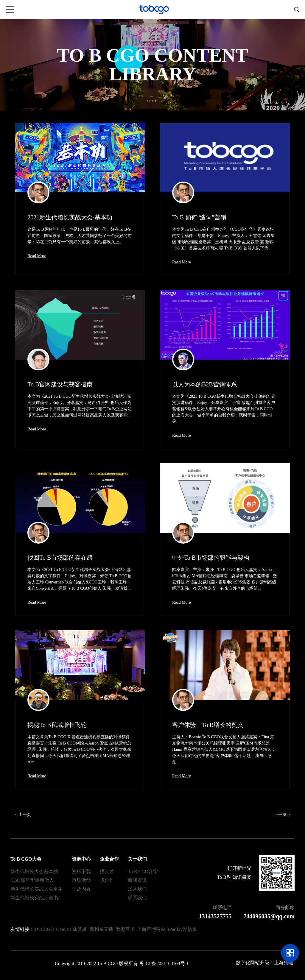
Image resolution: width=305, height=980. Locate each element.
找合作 (107, 880)
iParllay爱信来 (183, 929)
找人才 (107, 871)
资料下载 (81, 871)
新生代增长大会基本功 (34, 871)
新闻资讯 (137, 880)
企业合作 (109, 859)
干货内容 (81, 889)
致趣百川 (125, 929)
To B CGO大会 (26, 859)
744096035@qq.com (269, 916)
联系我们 (137, 898)
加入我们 (137, 889)
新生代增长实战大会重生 (37, 889)
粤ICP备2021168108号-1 (164, 963)
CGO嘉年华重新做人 (32, 880)
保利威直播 (101, 929)
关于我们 (137, 859)
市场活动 (81, 880)
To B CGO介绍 (143, 871)
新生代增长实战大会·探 (35, 898)
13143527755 (215, 916)
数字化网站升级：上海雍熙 (264, 963)
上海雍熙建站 (151, 929)
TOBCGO (44, 929)
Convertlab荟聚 (72, 929)
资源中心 (81, 859)
